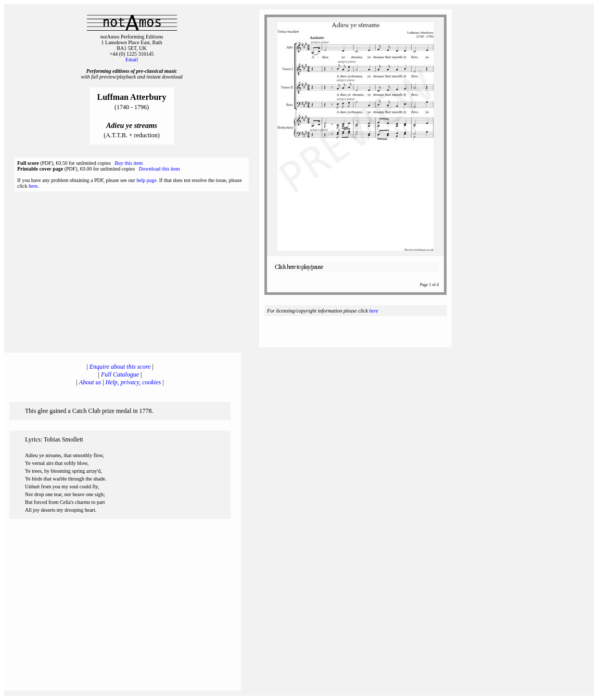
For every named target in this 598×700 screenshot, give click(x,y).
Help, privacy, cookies (133, 382)
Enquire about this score (120, 367)
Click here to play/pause (299, 267)
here (33, 186)
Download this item (160, 169)
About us (90, 382)
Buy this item (129, 163)
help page (147, 180)
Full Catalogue (120, 374)
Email (132, 60)
